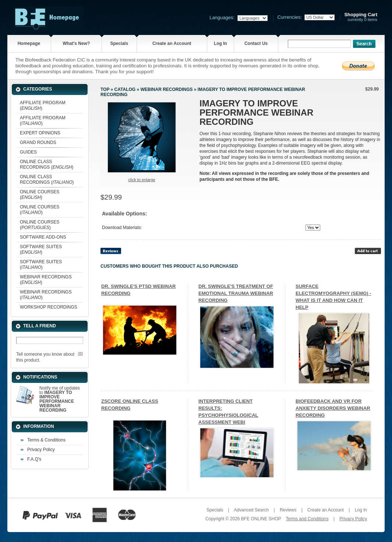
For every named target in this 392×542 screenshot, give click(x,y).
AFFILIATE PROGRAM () (43, 105)
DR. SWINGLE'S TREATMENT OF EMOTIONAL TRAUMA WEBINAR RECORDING (236, 293)
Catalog (125, 89)
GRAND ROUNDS (38, 142)
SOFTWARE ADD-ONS (43, 237)
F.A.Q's (34, 459)
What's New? (76, 43)
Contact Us (256, 43)
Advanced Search (251, 510)
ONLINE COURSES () (40, 195)
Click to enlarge (142, 180)
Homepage (29, 43)
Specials (119, 43)
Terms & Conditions (46, 440)
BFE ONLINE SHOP (261, 519)
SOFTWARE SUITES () (41, 249)
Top (105, 89)
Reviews (288, 510)
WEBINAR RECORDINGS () (46, 280)
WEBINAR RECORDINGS (166, 89)
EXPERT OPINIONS (40, 133)
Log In (220, 43)
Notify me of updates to (60, 399)
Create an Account (172, 43)
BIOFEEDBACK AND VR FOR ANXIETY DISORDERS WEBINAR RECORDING (333, 408)
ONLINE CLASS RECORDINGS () (47, 164)
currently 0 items (361, 17)
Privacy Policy (41, 450)
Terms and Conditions (307, 519)
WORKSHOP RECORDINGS (49, 307)
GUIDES (28, 152)
